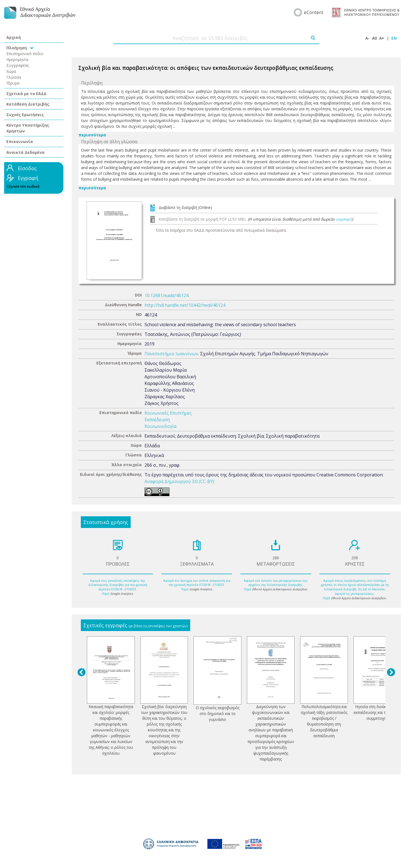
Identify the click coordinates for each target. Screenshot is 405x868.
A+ (382, 38)
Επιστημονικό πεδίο (25, 54)
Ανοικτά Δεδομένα (25, 152)
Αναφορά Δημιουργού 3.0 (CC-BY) (179, 481)
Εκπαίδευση (157, 420)
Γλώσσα (14, 77)
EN (394, 38)
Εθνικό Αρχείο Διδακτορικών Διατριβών (280, 589)
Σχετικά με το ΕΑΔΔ (26, 94)
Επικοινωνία (20, 141)
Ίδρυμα (13, 83)
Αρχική (14, 37)
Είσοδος (27, 168)
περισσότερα (92, 135)
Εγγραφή (28, 178)
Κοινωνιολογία (160, 426)
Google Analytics (122, 594)
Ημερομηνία (17, 59)
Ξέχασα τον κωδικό (23, 186)
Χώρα (11, 71)
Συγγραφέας (18, 65)
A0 (374, 38)
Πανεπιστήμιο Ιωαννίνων (171, 354)
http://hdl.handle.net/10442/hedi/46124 (185, 305)
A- (367, 38)
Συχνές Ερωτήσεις (25, 115)
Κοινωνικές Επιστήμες (168, 413)
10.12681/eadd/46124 (167, 295)
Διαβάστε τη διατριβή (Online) (185, 207)
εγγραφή (344, 219)
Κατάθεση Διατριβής (28, 104)
